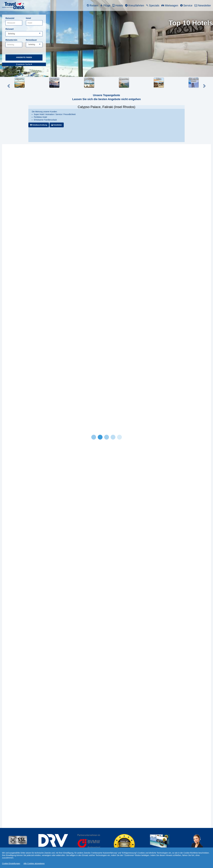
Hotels (118, 5)
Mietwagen (170, 5)
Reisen (93, 5)
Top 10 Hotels (191, 23)
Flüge (105, 5)
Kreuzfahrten (135, 5)
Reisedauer (31, 40)
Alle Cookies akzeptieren (34, 863)
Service (186, 5)
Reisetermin (11, 40)
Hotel (29, 18)
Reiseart (10, 29)
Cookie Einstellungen (11, 863)
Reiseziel (10, 18)
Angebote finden (24, 57)
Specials (153, 5)
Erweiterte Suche (24, 64)
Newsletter (203, 5)
